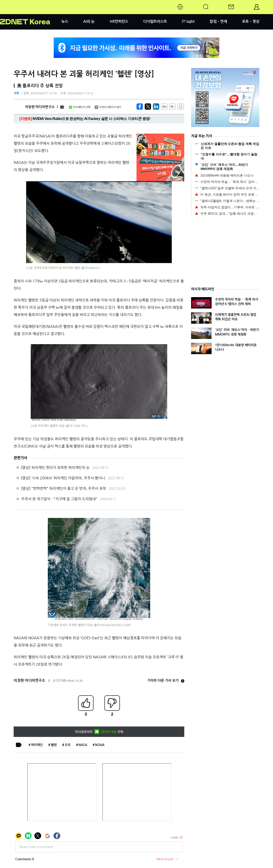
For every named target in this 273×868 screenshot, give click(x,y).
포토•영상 (251, 21)
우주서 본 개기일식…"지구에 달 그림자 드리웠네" (59, 499)
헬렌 (54, 745)
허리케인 (37, 745)
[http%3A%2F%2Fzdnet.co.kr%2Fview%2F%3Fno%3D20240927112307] (156, 107)
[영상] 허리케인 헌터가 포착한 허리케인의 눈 (55, 468)
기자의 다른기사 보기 (108, 107)
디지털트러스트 (155, 21)
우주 (68, 745)
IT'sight (188, 21)
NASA (83, 745)
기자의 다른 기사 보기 (166, 680)
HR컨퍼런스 (119, 21)
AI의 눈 (89, 21)
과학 (16, 93)
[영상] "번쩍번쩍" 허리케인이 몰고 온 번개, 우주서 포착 (64, 488)
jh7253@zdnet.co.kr (68, 681)
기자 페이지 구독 (80, 107)
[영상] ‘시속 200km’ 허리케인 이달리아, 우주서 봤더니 (63, 478)
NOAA (100, 745)
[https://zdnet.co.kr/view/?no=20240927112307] (140, 107)
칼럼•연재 (218, 21)
